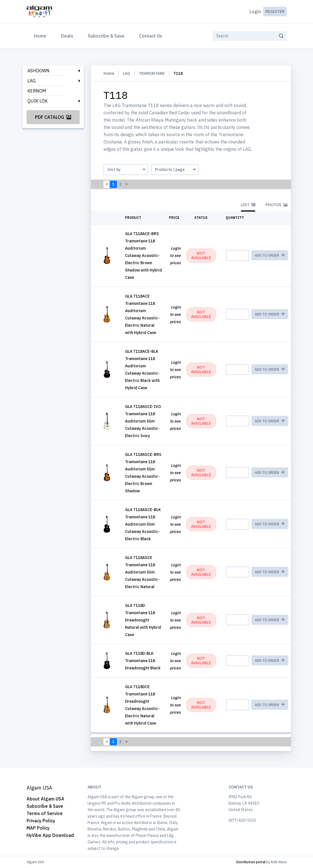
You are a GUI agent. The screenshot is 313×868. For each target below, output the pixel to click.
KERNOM (37, 91)
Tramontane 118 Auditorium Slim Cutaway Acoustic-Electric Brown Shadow (142, 476)
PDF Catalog (53, 117)
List (248, 205)
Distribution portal (251, 862)
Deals (67, 36)
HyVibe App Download (50, 835)
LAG (31, 81)
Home (41, 35)
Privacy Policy (41, 821)
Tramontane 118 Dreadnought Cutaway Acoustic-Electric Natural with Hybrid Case (142, 709)
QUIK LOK (37, 101)
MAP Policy (38, 828)
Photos (276, 205)
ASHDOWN (38, 71)
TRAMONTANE (152, 73)
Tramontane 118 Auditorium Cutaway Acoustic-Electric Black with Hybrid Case (142, 373)
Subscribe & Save (106, 36)
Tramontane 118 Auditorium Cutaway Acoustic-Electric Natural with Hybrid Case (142, 318)
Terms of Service (45, 813)
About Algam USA (45, 799)
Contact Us (151, 36)
